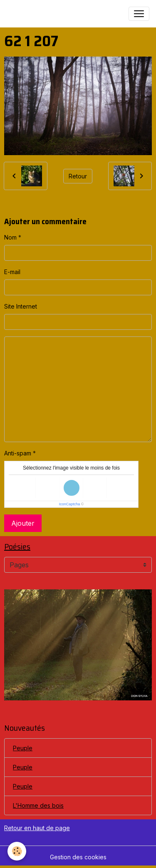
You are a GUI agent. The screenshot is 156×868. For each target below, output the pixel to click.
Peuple (23, 748)
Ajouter (23, 523)
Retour (78, 176)
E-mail (12, 272)
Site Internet (21, 306)
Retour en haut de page (37, 828)
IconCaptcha (70, 504)
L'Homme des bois (38, 805)
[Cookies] (17, 851)
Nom (10, 237)
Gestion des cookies (78, 857)
